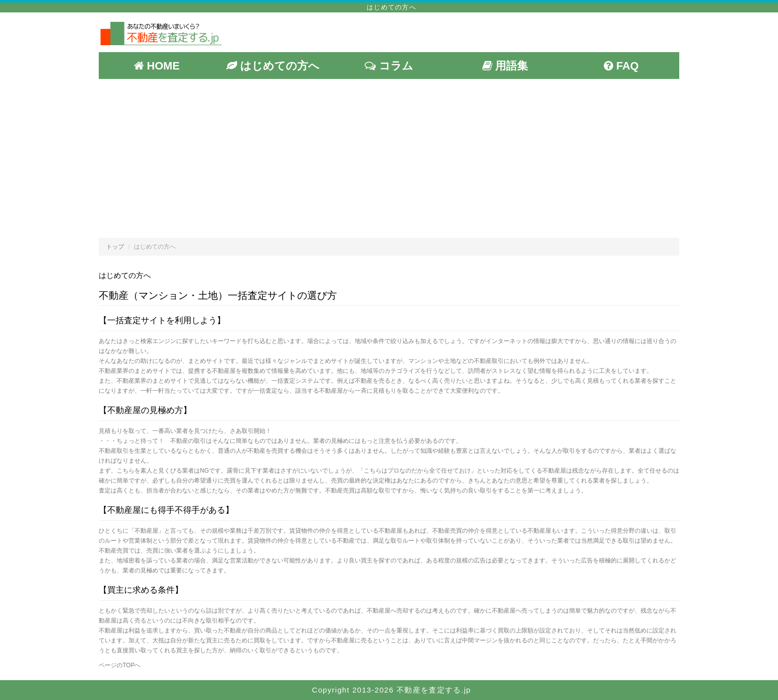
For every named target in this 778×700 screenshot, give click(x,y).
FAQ (621, 66)
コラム (389, 66)
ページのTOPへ (120, 665)
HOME (157, 66)
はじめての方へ (273, 66)
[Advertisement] (389, 158)
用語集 (505, 66)
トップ (115, 247)
